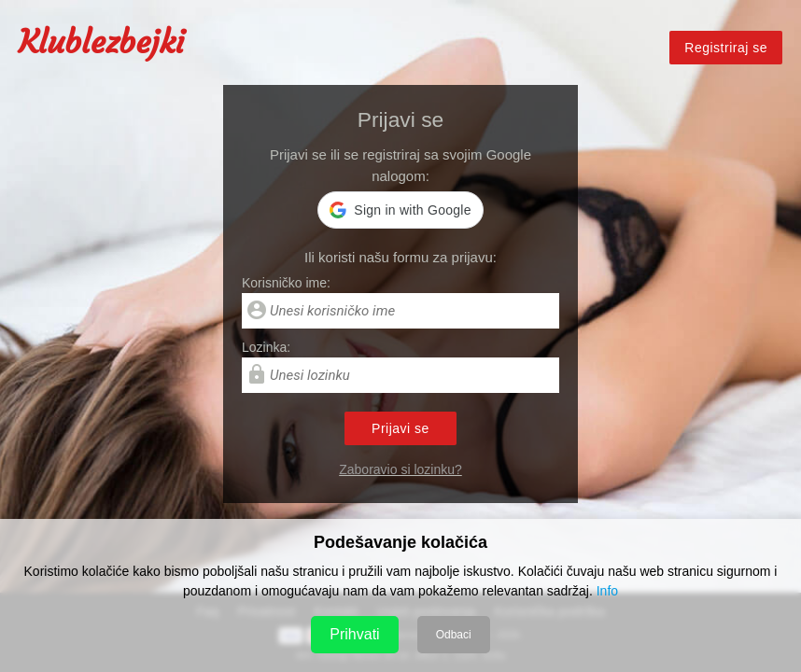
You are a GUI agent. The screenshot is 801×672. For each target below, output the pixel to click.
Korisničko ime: (286, 283)
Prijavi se (400, 428)
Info (607, 591)
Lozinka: (266, 347)
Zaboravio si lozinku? (400, 469)
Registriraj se (726, 49)
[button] (400, 210)
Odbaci (454, 635)
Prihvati (354, 634)
